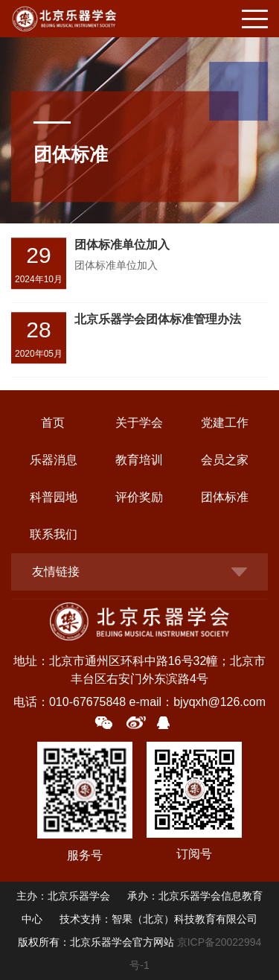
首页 (53, 423)
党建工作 (225, 423)
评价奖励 (139, 497)
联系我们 (54, 534)
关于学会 (139, 423)
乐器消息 (54, 460)
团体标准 (225, 497)
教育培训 (139, 460)
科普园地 (54, 497)
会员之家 (225, 460)
